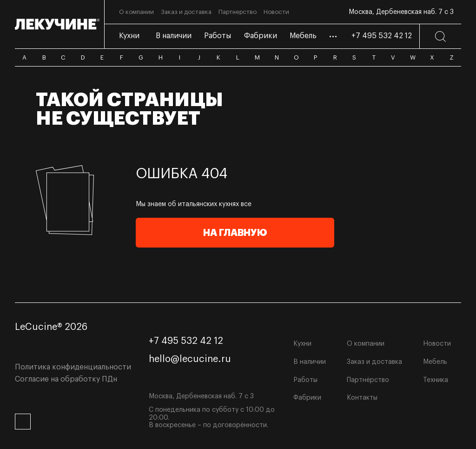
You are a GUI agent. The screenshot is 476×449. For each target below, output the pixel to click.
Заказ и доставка (374, 362)
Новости (437, 344)
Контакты (362, 398)
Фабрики (307, 398)
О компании (366, 344)
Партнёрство (368, 380)
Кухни (302, 344)
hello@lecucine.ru (190, 359)
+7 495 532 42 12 (382, 36)
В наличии (310, 362)
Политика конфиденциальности (73, 367)
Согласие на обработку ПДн (66, 379)
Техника (436, 380)
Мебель (435, 362)
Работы (305, 380)
